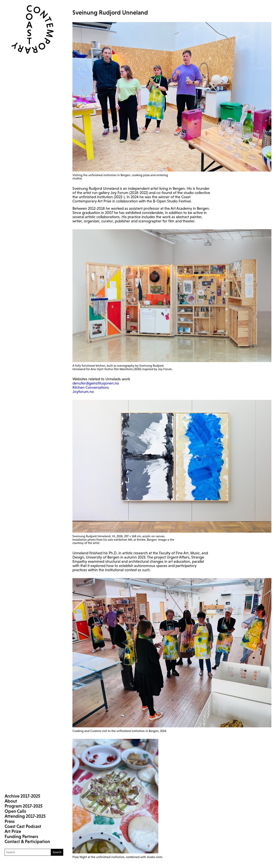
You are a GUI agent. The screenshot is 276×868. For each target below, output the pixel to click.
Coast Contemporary (29, 29)
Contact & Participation (27, 841)
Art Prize (13, 831)
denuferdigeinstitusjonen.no (96, 383)
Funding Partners (21, 836)
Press (10, 821)
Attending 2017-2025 (25, 816)
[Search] (28, 852)
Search (57, 852)
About (11, 801)
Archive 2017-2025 (22, 796)
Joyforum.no (83, 392)
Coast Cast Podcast (23, 826)
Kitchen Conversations (91, 387)
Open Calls (15, 811)
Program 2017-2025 (24, 806)
